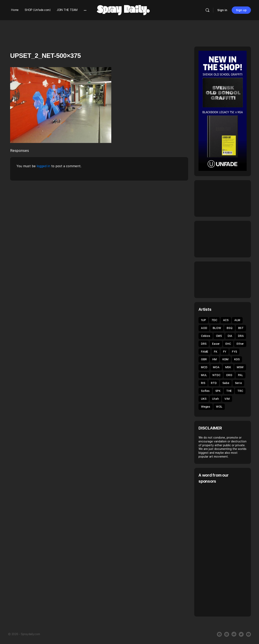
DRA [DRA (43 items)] (241, 336)
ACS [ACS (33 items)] (226, 320)
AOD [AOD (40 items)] (204, 328)
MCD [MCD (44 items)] (204, 367)
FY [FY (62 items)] (225, 352)
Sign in (222, 10)
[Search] (207, 10)
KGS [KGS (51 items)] (237, 359)
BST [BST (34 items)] (241, 328)
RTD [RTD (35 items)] (214, 383)
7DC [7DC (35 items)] (214, 320)
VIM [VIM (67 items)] (227, 399)
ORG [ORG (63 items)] (229, 375)
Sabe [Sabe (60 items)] (226, 383)
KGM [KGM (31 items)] (225, 359)
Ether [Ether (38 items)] (240, 344)
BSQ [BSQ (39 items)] (229, 328)
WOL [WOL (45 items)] (219, 407)
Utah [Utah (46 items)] (215, 399)
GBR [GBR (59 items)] (204, 359)
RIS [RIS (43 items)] (203, 383)
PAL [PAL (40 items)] (240, 375)
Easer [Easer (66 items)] (216, 344)
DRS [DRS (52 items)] (204, 344)
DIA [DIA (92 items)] (230, 336)
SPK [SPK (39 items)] (218, 391)
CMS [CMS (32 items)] (219, 336)
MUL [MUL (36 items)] (204, 375)
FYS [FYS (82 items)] (234, 352)
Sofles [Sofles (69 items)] (205, 391)
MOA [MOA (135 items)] (216, 367)
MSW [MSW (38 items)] (240, 367)
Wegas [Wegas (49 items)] (206, 407)
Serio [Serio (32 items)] (238, 383)
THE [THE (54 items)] (229, 391)
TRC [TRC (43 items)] (240, 391)
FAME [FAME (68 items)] (205, 352)
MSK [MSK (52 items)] (228, 367)
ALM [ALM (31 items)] (237, 320)
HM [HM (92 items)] (214, 359)
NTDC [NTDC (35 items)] (216, 375)
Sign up (241, 10)
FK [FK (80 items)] (216, 352)
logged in (43, 166)
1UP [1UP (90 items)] (203, 320)
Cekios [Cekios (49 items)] (206, 336)
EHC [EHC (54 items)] (228, 344)
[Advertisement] (229, 550)
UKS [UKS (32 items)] (204, 399)
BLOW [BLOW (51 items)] (217, 328)
